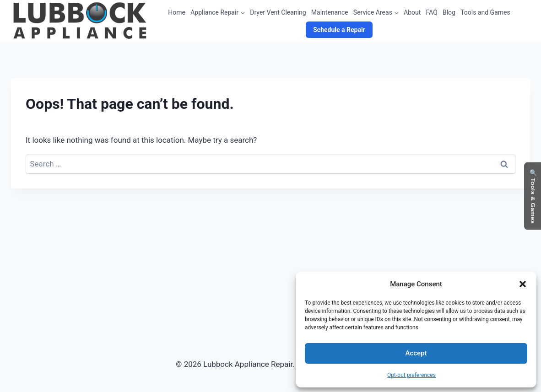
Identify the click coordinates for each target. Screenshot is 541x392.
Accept (416, 353)
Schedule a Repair (339, 30)
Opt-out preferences (411, 375)
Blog (449, 12)
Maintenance (330, 12)
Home (177, 12)
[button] (523, 284)
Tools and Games (485, 12)
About (412, 12)
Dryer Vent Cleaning (278, 12)
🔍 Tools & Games (533, 196)
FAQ (432, 12)
